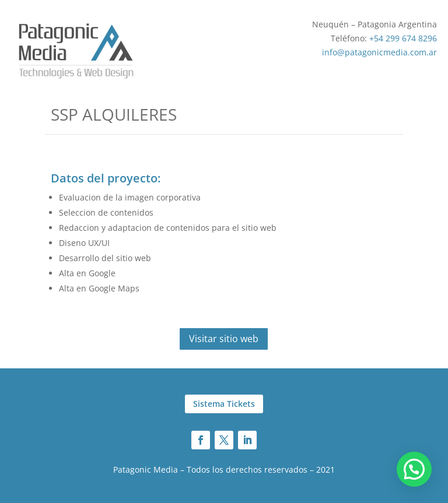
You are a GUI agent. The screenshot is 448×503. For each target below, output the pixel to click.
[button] (414, 469)
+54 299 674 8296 (403, 38)
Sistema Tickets (224, 404)
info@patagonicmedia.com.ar (379, 52)
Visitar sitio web (224, 339)
